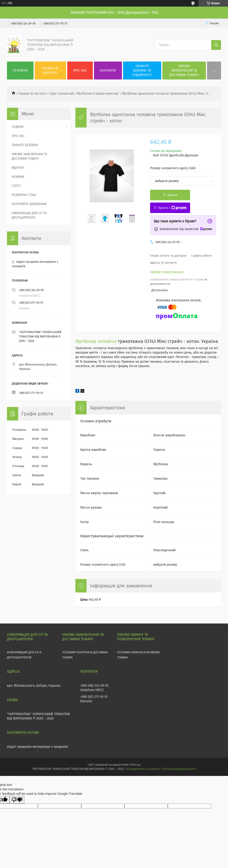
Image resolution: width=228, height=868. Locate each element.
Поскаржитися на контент (142, 769)
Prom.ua (135, 765)
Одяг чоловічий (62, 94)
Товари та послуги (32, 94)
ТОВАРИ (17, 127)
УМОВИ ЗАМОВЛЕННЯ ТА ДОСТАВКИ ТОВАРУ (184, 71)
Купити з (172, 208)
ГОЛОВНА (20, 71)
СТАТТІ (16, 186)
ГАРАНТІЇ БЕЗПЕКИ (25, 145)
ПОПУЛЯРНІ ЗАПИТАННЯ (29, 204)
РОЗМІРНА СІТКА (24, 195)
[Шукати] (216, 45)
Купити (172, 195)
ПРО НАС (80, 71)
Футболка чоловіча (96, 341)
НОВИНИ (18, 177)
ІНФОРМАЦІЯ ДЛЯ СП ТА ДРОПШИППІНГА (29, 215)
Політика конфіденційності (178, 769)
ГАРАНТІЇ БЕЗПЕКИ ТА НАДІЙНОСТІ (142, 71)
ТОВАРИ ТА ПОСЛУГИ (50, 71)
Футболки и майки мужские (98, 94)
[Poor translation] (17, 800)
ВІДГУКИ (18, 168)
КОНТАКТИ (108, 71)
